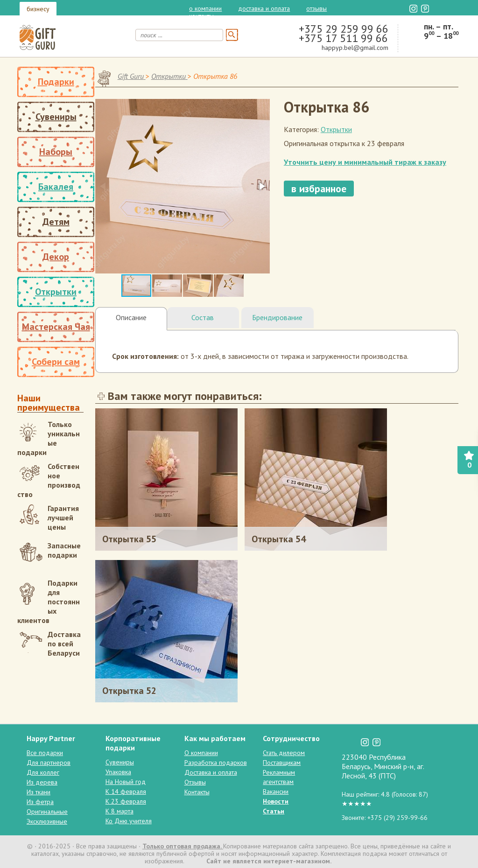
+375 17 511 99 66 (343, 38)
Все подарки (45, 753)
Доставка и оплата (264, 8)
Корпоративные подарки (133, 743)
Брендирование (277, 317)
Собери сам (56, 362)
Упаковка (118, 772)
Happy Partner (51, 738)
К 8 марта (119, 811)
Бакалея (56, 187)
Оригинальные (47, 812)
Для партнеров (49, 763)
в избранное (319, 189)
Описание (131, 317)
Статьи (274, 811)
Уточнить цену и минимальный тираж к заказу (365, 162)
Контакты (201, 16)
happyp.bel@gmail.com (355, 48)
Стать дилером (284, 753)
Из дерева (42, 782)
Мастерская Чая (56, 327)
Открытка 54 (279, 539)
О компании (205, 8)
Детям (56, 222)
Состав (203, 317)
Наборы (56, 152)
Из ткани (39, 792)
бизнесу (38, 9)
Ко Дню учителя (129, 821)
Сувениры (56, 117)
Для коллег (43, 772)
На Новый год (126, 782)
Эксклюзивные (47, 821)
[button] (261, 186)
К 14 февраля (126, 791)
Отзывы (316, 8)
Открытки (56, 292)
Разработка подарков (216, 763)
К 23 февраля (126, 801)
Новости (276, 801)
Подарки (56, 82)
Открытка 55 (129, 539)
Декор (56, 257)
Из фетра (40, 802)
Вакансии (276, 791)
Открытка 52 (129, 691)
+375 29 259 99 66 (344, 29)
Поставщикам (282, 763)
